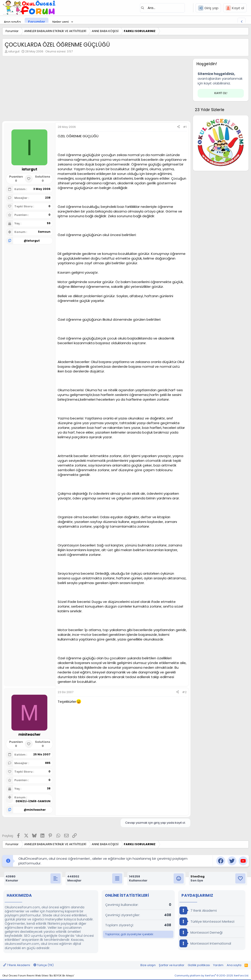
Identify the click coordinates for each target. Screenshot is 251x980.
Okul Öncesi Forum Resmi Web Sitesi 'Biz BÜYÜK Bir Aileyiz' (38, 976)
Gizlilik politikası (199, 965)
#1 (185, 127)
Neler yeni (61, 22)
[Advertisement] (95, 90)
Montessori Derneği (201, 932)
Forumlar (37, 22)
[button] (72, 22)
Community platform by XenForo (212, 976)
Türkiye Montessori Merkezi (207, 921)
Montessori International (205, 943)
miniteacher (36, 810)
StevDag (198, 876)
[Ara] (162, 8)
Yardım (218, 965)
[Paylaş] (178, 127)
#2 (184, 692)
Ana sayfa (12, 22)
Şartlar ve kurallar (172, 965)
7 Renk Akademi (198, 910)
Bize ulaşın (148, 965)
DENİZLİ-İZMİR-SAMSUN (33, 801)
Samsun (44, 232)
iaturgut (14, 51)
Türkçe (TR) (44, 965)
